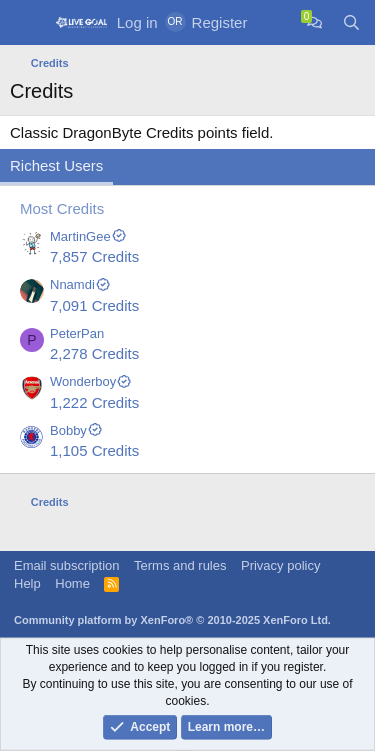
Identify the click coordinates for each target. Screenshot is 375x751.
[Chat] (314, 22)
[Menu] (27, 23)
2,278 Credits (94, 353)
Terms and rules (180, 565)
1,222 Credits (94, 402)
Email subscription (67, 565)
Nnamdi (80, 284)
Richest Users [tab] (56, 165)
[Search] (351, 22)
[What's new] (276, 22)
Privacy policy (280, 565)
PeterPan (77, 333)
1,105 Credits (94, 450)
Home (72, 583)
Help (27, 583)
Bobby (76, 430)
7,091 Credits (94, 305)
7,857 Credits (94, 256)
